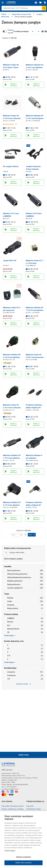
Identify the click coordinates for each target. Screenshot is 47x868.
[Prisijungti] (36, 3)
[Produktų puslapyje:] (32, 32)
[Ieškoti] (44, 8)
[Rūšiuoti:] (38, 32)
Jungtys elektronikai (15, 552)
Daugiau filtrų (24, 684)
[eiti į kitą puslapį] (32, 535)
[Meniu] (3, 3)
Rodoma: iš (9, 38)
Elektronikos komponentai (21, 14)
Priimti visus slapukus (23, 863)
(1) (16, 124)
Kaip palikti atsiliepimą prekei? (13, 806)
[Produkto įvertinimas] (9, 124)
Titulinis (4, 14)
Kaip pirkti (30, 806)
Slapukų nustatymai (23, 857)
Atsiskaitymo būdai (33, 809)
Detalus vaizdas (11, 31)
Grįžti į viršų (23, 755)
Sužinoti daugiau (10, 851)
